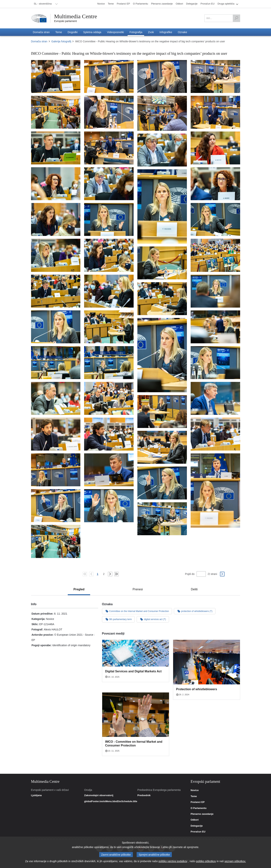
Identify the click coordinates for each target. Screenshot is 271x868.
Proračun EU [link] (198, 832)
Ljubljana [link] (36, 795)
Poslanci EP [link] (198, 802)
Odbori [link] (195, 820)
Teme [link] (194, 796)
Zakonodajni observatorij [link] (99, 795)
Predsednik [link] (144, 795)
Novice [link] (195, 790)
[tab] (79, 589)
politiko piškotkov (206, 861)
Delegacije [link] (197, 826)
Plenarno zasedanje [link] (202, 814)
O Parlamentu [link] (199, 808)
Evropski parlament (66, 21)
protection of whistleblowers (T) (195, 611)
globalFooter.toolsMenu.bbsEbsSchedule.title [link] (111, 801)
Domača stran (39, 41)
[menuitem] (45, 4)
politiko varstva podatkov (173, 861)
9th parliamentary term (118, 619)
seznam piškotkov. (235, 861)
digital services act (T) (153, 619)
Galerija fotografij (61, 41)
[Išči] (236, 18)
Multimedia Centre (76, 16)
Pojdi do (190, 574)
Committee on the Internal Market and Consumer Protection (137, 611)
